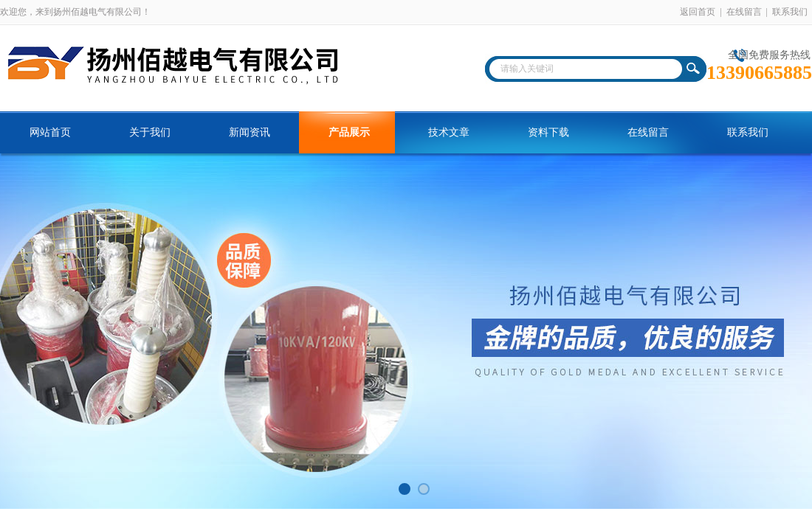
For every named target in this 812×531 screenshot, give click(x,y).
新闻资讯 (250, 132)
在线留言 (744, 12)
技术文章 (449, 132)
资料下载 (548, 132)
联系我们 (790, 12)
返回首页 (698, 12)
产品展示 (349, 132)
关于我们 (150, 132)
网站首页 (50, 132)
